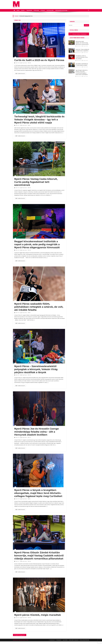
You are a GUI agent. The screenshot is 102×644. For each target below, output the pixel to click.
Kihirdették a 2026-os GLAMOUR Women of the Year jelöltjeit (82, 57)
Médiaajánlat (59, 640)
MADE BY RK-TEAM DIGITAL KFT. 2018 (21, 640)
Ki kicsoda (36, 10)
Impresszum (52, 640)
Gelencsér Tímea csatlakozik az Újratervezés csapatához (82, 50)
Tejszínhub (29, 10)
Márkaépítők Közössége (61, 10)
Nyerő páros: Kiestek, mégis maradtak (38, 615)
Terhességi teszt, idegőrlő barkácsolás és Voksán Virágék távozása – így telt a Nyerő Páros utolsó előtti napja (39, 120)
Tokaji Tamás (24, 63)
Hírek (18, 10)
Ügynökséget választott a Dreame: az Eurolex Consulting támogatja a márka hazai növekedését (82, 72)
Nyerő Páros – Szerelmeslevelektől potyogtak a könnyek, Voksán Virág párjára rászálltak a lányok (36, 369)
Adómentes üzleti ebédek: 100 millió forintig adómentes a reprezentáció (82, 43)
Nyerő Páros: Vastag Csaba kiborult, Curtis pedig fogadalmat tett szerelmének (36, 182)
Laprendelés (65, 640)
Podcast (43, 10)
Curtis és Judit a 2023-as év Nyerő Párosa (39, 60)
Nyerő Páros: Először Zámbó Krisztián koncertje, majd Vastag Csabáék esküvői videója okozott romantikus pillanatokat (39, 556)
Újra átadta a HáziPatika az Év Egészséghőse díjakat (82, 64)
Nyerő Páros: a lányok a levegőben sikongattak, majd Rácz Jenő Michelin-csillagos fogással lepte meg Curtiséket (38, 493)
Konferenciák (50, 10)
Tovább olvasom (20, 74)
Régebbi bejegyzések (20, 635)
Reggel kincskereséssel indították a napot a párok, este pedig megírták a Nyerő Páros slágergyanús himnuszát (37, 244)
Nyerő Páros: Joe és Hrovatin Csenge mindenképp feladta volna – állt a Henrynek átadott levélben (37, 432)
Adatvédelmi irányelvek (74, 640)
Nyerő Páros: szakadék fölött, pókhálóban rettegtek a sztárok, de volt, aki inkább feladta (39, 307)
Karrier (23, 10)
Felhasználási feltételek (84, 640)
